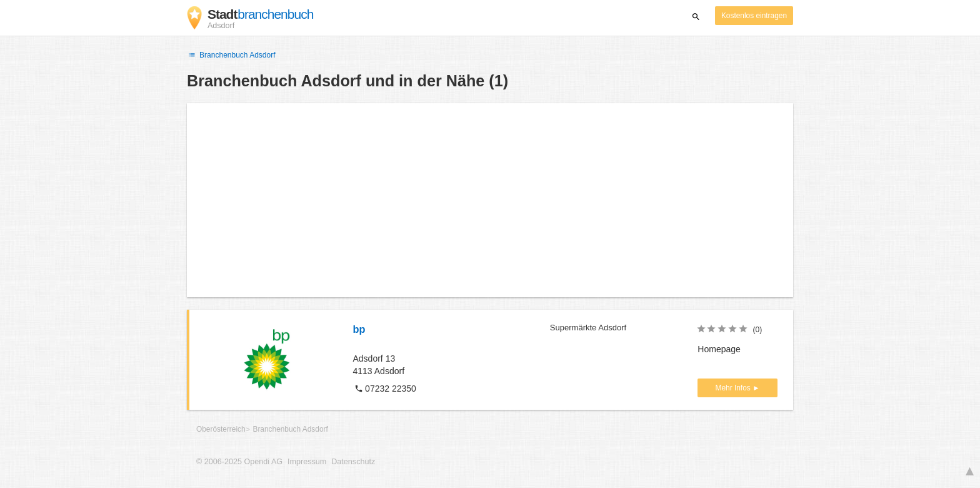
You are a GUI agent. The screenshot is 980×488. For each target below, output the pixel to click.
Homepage (719, 349)
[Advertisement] (490, 200)
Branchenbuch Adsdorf (231, 55)
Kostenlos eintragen (754, 16)
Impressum (307, 462)
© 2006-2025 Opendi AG (239, 462)
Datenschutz (353, 462)
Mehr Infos (734, 388)
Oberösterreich (221, 429)
